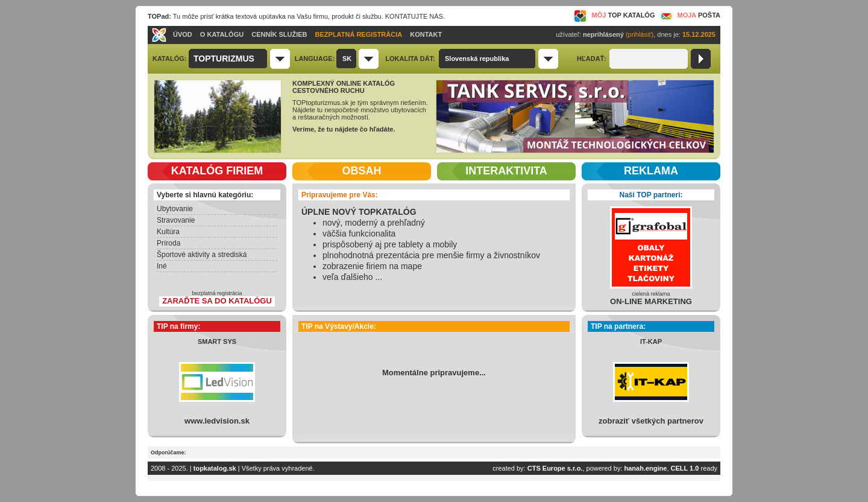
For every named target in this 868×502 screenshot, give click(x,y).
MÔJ (614, 15)
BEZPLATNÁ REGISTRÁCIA (359, 34)
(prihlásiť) (640, 34)
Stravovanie (176, 220)
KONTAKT (426, 34)
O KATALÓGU (222, 34)
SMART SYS (217, 342)
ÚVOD (183, 34)
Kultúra (168, 232)
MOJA (689, 15)
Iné (162, 266)
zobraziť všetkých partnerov (651, 421)
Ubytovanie (175, 209)
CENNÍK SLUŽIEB (279, 34)
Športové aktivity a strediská (202, 255)
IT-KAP (651, 342)
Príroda (168, 243)
